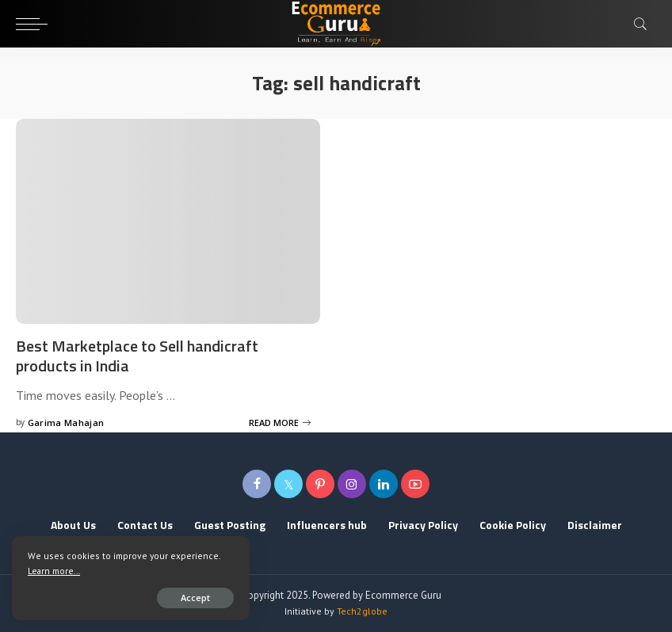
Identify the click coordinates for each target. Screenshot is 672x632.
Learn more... (54, 571)
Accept (195, 598)
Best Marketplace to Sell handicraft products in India (137, 356)
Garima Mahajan (66, 423)
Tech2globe (362, 611)
